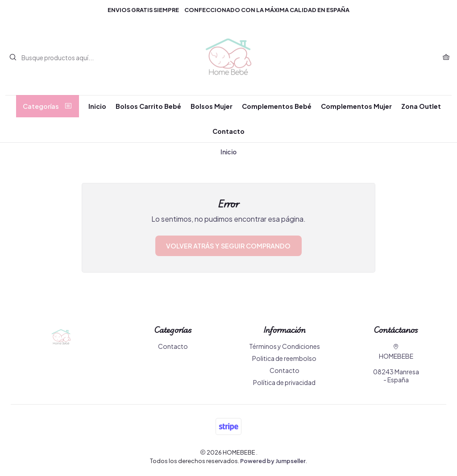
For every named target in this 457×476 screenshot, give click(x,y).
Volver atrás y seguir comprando (228, 246)
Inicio (97, 106)
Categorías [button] (48, 106)
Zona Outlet (421, 106)
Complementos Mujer (356, 106)
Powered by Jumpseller (273, 461)
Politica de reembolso (284, 358)
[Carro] (446, 58)
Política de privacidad (284, 382)
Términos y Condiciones (285, 346)
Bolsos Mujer (212, 106)
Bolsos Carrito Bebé (148, 106)
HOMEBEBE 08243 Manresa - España (396, 364)
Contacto (228, 131)
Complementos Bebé (277, 106)
